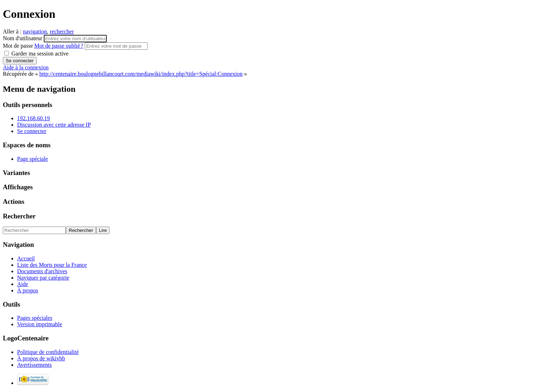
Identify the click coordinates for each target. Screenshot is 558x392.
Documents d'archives (42, 271)
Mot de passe (44, 46)
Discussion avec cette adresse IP (54, 125)
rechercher (62, 31)
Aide (23, 284)
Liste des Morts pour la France (52, 265)
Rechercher (19, 216)
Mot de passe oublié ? (59, 46)
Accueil (26, 258)
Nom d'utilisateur (23, 38)
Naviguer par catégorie (43, 278)
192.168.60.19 (33, 118)
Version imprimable (40, 324)
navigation (35, 31)
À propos (28, 290)
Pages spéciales (35, 318)
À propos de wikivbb (41, 358)
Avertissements (34, 365)
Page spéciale (33, 159)
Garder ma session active (36, 54)
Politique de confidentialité (48, 352)
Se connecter (32, 131)
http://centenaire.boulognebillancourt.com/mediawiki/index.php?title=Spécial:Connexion (141, 74)
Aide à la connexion (26, 67)
